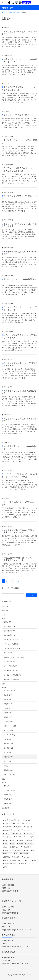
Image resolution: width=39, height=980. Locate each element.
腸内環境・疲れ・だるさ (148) (14, 657)
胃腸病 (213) (8, 717)
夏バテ (21, 844)
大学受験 (30, 844)
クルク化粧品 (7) (9, 635)
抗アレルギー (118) (10, 726)
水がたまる (26, 847)
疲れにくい (8, 854)
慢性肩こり (15, 847)
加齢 (6, 844)
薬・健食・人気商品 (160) (12, 675)
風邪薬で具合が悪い (10, 864)
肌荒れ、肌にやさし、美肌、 (13, 860)
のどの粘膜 (8, 827)
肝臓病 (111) (8, 708)
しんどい (17, 823)
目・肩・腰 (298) (9, 735)
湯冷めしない (8, 850)
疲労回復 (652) (9, 722)
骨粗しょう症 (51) (10, 775)
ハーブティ (8, 837)
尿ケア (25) (7, 761)
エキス (6, 830)
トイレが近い (29, 834)
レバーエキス (29, 837)
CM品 (6, 820)
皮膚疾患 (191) (9, 744)
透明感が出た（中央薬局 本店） (16, 115)
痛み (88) (5, 611)
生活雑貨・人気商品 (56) (12, 679)
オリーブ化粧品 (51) (10, 666)
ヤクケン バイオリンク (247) (13, 640)
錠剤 (28, 860)
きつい (28, 820)
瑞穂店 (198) (8, 803)
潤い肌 (19, 850)
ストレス (7, 834)
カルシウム (16, 830)
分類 (4, 615)
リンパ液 (18, 837)
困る (13, 844)
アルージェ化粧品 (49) (11, 671)
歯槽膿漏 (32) (8, 770)
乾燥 (6, 840)
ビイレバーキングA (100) (12, 648)
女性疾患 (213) (9, 757)
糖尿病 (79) (7, 699)
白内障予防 (25, 854)
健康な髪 (30, 840)
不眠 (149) (7, 766)
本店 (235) (7, 786)
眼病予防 (7, 857)
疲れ (34, 850)
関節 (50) (5, 606)
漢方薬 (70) (7, 752)
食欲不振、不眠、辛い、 (28, 864)
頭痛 (35, 860)
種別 (4, 684)
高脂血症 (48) (8, 704)
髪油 (6, 867)
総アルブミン (28, 857)
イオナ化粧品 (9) (9, 631)
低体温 (21, 840)
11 (15, 581)
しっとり (7, 823)
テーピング (18, 834)
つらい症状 (27, 823)
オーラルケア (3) (9, 626)
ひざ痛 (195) (8, 739)
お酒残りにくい (17, 820)
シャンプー (27, 830)
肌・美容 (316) (9, 748)
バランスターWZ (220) (11, 644)
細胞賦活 (17, 857)
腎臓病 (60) (7, 713)
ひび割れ (18, 827)
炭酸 (27, 850)
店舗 (4, 779)
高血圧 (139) (8, 695)
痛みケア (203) (9, 653)
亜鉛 (13, 840)
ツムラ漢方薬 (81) (10, 662)
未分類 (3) (6, 808)
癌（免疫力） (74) (10, 691)
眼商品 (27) (7, 622)
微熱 (6, 847)
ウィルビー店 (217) (10, 790)
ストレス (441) (9, 730)
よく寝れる (29, 827)
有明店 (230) (8, 795)
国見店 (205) (8, 799)
